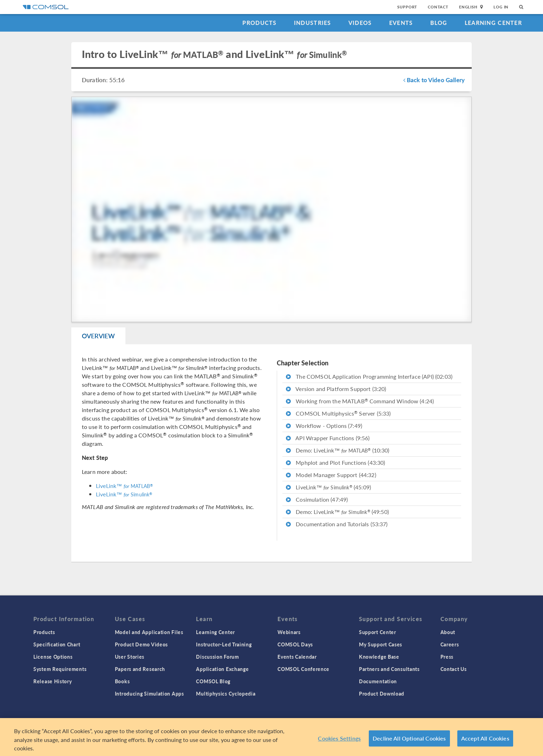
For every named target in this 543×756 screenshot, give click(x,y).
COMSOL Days (295, 644)
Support (407, 7)
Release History (53, 681)
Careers (450, 644)
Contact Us (454, 669)
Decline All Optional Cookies (409, 741)
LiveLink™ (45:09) (328, 487)
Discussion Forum (217, 657)
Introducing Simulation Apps (149, 693)
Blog (439, 23)
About (448, 632)
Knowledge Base (379, 657)
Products (259, 23)
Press (447, 657)
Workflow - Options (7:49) (324, 426)
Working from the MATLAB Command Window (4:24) (360, 401)
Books (122, 681)
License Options (53, 657)
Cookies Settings (339, 741)
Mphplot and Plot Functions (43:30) (335, 462)
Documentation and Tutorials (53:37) (337, 524)
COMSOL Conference (303, 669)
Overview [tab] (98, 336)
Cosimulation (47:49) (317, 499)
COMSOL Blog (213, 681)
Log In (501, 7)
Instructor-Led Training (224, 644)
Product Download (382, 693)
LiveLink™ (124, 486)
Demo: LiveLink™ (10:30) (338, 450)
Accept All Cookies (485, 741)
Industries (313, 23)
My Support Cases (381, 644)
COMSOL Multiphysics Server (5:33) (338, 413)
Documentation (378, 681)
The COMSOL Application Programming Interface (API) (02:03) (369, 376)
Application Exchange (222, 669)
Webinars (289, 632)
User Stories (130, 657)
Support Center (378, 632)
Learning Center (493, 23)
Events (401, 23)
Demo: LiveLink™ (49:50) (337, 512)
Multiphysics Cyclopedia (226, 693)
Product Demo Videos (141, 644)
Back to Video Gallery (434, 80)
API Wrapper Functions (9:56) (328, 438)
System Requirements (60, 669)
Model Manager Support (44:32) (331, 475)
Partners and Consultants (389, 669)
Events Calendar (297, 657)
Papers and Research (140, 669)
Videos (360, 23)
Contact (438, 7)
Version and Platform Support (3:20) (336, 389)
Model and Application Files (149, 632)
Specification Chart (57, 644)
